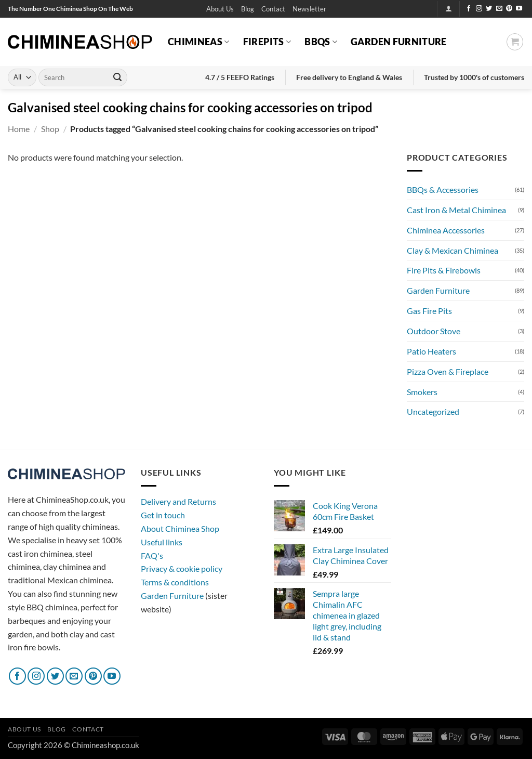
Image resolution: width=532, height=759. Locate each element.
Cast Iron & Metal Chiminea (456, 210)
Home (19, 129)
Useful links (162, 542)
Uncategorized (433, 411)
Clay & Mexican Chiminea (453, 250)
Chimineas (199, 42)
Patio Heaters (431, 351)
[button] (309, 9)
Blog (248, 9)
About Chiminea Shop (180, 528)
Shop (50, 129)
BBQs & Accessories (443, 189)
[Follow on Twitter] (489, 9)
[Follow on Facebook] (469, 9)
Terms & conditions (175, 582)
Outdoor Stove (434, 331)
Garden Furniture (399, 42)
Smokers (422, 392)
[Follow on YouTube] (519, 9)
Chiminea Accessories (446, 230)
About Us (220, 9)
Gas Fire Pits (429, 311)
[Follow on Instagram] (479, 9)
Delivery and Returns (178, 501)
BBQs (321, 42)
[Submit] (117, 77)
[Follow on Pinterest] (509, 9)
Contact (273, 9)
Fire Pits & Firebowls (444, 270)
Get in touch (163, 515)
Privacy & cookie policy (182, 568)
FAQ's (152, 555)
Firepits (267, 42)
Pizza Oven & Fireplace (448, 371)
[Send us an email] (499, 9)
